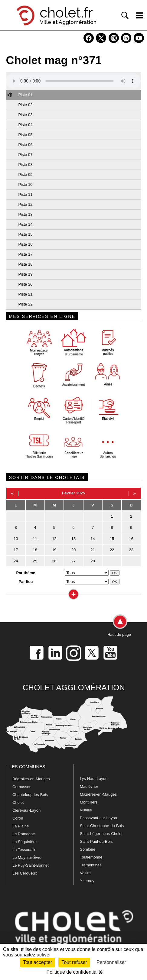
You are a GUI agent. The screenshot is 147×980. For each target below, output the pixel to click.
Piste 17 (25, 254)
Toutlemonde (91, 857)
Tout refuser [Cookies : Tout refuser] (74, 962)
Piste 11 (25, 194)
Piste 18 (25, 264)
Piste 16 (25, 244)
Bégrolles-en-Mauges (31, 779)
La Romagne (24, 834)
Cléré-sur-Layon (26, 810)
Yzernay (87, 881)
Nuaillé (86, 810)
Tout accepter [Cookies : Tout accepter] (38, 962)
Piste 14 (25, 224)
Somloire (88, 849)
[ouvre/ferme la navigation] (139, 15)
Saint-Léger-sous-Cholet (101, 834)
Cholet (18, 802)
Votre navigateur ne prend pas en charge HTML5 (73, 81)
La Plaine (21, 826)
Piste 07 (25, 155)
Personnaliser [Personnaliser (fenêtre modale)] (111, 962)
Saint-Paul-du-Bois (96, 841)
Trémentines (91, 865)
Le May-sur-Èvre (27, 857)
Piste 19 (25, 274)
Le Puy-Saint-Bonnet (31, 865)
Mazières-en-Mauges (98, 794)
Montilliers (89, 802)
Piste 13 (25, 214)
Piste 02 (25, 105)
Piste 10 (25, 184)
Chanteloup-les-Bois (30, 795)
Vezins (86, 873)
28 (93, 561)
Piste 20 (25, 284)
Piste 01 (25, 95)
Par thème (26, 573)
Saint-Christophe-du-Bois (102, 826)
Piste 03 (25, 115)
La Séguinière (24, 842)
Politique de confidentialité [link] (75, 972)
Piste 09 (25, 175)
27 (73, 561)
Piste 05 (25, 135)
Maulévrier (89, 786)
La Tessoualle (24, 850)
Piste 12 (25, 204)
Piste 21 (25, 294)
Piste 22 (25, 304)
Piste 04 (25, 125)
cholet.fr (66, 13)
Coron (18, 818)
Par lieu (26, 582)
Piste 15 (25, 234)
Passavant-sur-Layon (98, 818)
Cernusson (22, 787)
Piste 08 (25, 165)
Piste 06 (25, 145)
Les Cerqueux (25, 873)
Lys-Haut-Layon (94, 779)
